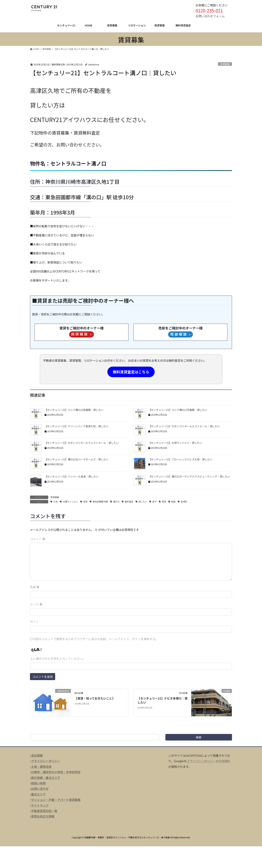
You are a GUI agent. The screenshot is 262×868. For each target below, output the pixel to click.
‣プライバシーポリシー (45, 761)
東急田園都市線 (100, 501)
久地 (55, 501)
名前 (35, 587)
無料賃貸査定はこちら (131, 372)
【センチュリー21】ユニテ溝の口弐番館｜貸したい (178, 410)
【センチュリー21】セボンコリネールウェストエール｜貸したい (82, 443)
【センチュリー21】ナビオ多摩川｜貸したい (162, 700)
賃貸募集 (225, 64)
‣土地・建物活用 (41, 767)
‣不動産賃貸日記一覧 (44, 811)
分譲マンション (70, 501)
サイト (34, 622)
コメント (38, 539)
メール (36, 604)
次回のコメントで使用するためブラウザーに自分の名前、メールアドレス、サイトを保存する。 (96, 639)
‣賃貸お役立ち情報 (42, 816)
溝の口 (116, 501)
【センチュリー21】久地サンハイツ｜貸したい (175, 443)
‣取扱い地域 (38, 783)
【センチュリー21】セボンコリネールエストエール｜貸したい (184, 426)
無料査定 (129, 501)
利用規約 (224, 761)
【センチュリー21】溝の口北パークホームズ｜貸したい (77, 459)
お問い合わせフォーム (210, 16)
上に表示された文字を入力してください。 (58, 659)
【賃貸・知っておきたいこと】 (95, 698)
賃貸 (164, 501)
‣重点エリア (38, 794)
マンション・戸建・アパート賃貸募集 (56, 800)
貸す (154, 501)
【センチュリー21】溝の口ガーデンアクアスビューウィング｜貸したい (189, 476)
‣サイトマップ (39, 805)
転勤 (173, 501)
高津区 (184, 501)
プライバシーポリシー (201, 761)
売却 (85, 501)
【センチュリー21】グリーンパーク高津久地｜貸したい (77, 426)
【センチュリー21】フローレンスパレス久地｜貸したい (180, 459)
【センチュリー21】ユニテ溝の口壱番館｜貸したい (74, 410)
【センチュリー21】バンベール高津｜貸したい (72, 476)
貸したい (143, 501)
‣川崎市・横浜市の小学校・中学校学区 (55, 772)
